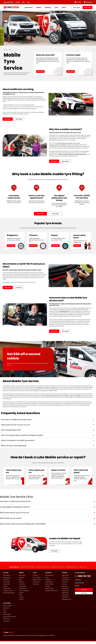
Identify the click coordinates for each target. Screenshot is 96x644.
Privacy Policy (6, 633)
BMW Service (65, 598)
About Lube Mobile (7, 618)
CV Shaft (21, 611)
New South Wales (49, 587)
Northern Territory (49, 600)
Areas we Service (79, 595)
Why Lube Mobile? (9, 2)
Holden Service (65, 587)
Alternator (21, 594)
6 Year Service (6, 596)
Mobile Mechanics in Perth (72, 579)
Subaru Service (65, 607)
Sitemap (77, 598)
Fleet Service (6, 620)
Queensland (48, 592)
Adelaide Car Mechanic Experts (28, 579)
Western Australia (49, 596)
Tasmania (48, 598)
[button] (48, 420)
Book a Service (6, 587)
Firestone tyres (36, 594)
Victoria (47, 590)
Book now (77, 246)
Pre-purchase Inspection (9, 605)
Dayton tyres (36, 596)
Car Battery (22, 590)
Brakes (20, 592)
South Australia (49, 594)
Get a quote (19, 119)
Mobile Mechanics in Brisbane (43, 579)
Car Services (29, 7)
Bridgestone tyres (37, 592)
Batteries (48, 7)
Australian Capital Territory (51, 603)
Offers (64, 7)
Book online (40, 71)
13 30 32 (78, 2)
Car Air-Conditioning (24, 603)
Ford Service (65, 594)
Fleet (23, 2)
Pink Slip (5, 598)
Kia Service (64, 596)
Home (5, 50)
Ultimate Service (7, 600)
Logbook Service (83, 579)
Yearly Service (6, 592)
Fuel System (22, 609)
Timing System (22, 598)
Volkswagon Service (67, 611)
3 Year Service (6, 594)
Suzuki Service (65, 609)
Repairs (39, 7)
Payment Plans (7, 631)
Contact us (78, 592)
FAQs (28, 2)
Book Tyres (35, 587)
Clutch (21, 607)
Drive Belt (21, 605)
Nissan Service (65, 605)
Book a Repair (22, 587)
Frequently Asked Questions (10, 629)
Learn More (11, 246)
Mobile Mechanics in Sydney (58, 579)
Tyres (56, 7)
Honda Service (65, 590)
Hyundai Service (66, 592)
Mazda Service (65, 600)
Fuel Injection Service (8, 603)
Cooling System (23, 600)
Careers (18, 2)
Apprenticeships (7, 627)
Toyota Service (65, 603)
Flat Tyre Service (37, 590)
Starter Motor (22, 596)
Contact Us (88, 2)
